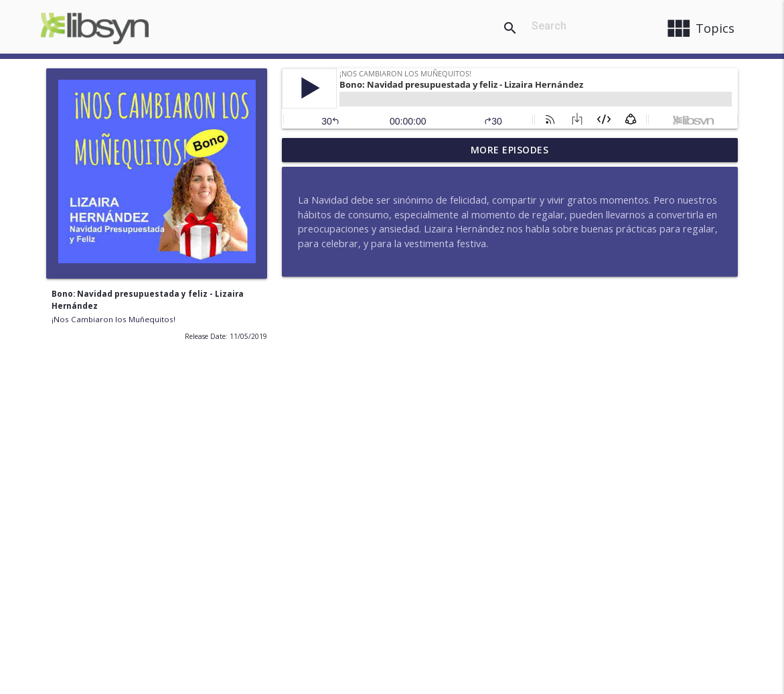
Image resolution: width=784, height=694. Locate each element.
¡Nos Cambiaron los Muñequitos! (113, 319)
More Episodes (510, 150)
